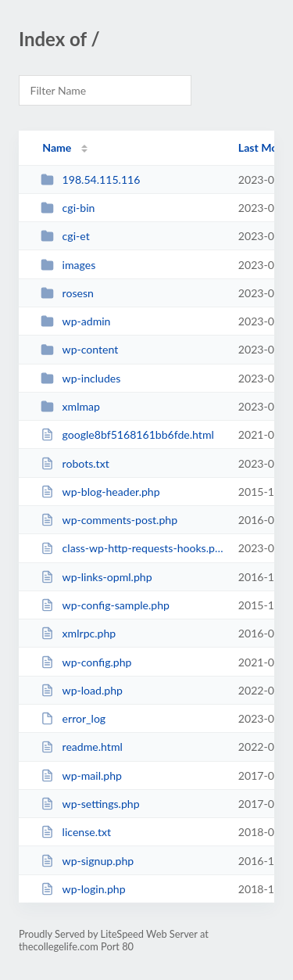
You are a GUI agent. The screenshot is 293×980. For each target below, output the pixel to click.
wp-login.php (83, 889)
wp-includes (80, 378)
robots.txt (75, 463)
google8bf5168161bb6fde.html (127, 434)
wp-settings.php (90, 804)
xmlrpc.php (78, 633)
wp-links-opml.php (96, 577)
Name (57, 147)
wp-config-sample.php (105, 605)
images (68, 265)
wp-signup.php (87, 861)
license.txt (76, 832)
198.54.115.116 (90, 179)
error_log (73, 718)
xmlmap (70, 406)
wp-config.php (86, 662)
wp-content (79, 349)
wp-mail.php (81, 775)
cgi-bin (68, 208)
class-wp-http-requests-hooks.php (132, 548)
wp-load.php (82, 690)
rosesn (67, 293)
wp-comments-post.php (109, 520)
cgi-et (65, 236)
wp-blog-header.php (100, 492)
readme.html (82, 747)
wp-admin (75, 321)
